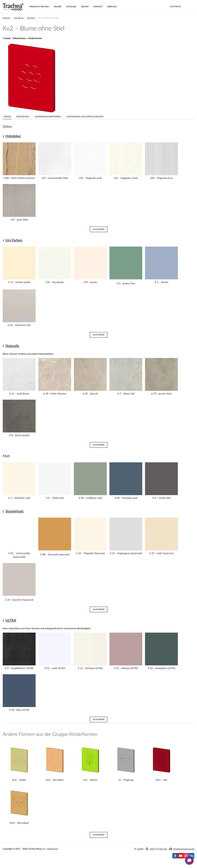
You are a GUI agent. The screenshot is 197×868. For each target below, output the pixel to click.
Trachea (6, 18)
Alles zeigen (99, 229)
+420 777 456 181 (158, 849)
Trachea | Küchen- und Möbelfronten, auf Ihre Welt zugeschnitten (13, 6)
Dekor (7, 117)
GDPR (140, 849)
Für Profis (19, 18)
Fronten (31, 18)
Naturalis (12, 346)
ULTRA (11, 621)
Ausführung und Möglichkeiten (86, 117)
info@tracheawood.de (184, 849)
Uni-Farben (14, 240)
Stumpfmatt (15, 511)
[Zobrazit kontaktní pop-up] (189, 860)
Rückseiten (23, 117)
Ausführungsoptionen (49, 117)
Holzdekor (13, 136)
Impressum (53, 849)
